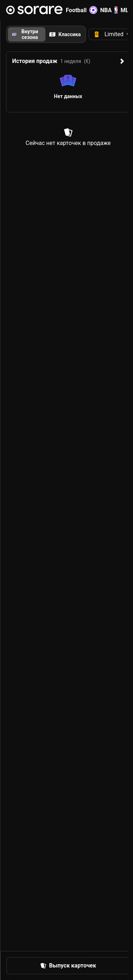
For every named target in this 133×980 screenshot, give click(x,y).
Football (82, 10)
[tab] (65, 34)
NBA (109, 10)
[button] (68, 966)
